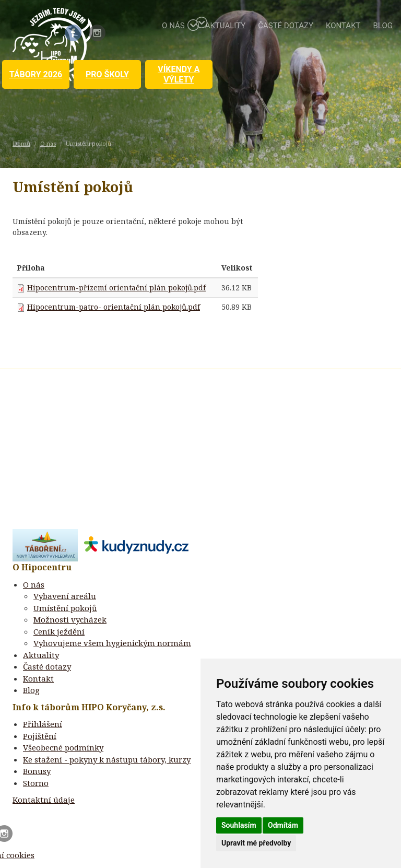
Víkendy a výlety (179, 74)
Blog (383, 26)
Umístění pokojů (65, 608)
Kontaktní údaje (44, 800)
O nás (177, 25)
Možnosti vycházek (70, 619)
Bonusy (37, 771)
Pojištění (40, 736)
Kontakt (343, 26)
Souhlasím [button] (239, 825)
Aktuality (226, 26)
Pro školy (107, 74)
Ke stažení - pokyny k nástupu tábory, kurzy (107, 759)
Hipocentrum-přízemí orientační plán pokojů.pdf (116, 288)
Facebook (73, 33)
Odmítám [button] (283, 825)
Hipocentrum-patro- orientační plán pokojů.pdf (114, 307)
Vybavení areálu (65, 596)
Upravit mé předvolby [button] (256, 843)
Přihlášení (43, 724)
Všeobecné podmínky (63, 747)
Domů (21, 143)
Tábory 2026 (36, 74)
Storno (36, 783)
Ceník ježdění (59, 631)
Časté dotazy (286, 26)
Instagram (97, 33)
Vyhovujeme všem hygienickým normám (112, 643)
